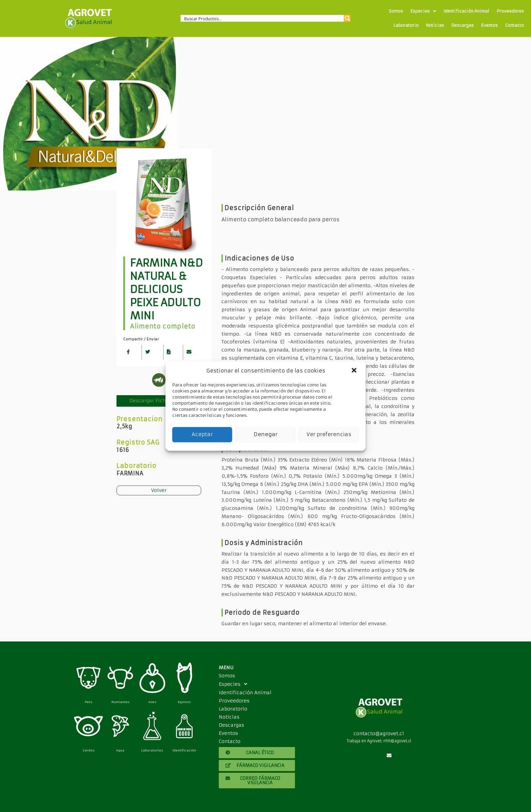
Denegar (265, 434)
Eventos (490, 25)
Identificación (184, 750)
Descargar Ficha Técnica (159, 401)
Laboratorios (152, 750)
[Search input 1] (263, 18)
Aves (152, 702)
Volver (159, 490)
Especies (423, 11)
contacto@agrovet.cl (379, 734)
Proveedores (510, 11)
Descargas (463, 25)
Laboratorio (406, 25)
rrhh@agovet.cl (397, 741)
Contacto (515, 25)
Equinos (184, 702)
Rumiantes (120, 702)
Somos (396, 11)
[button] (355, 371)
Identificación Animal (466, 11)
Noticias (435, 25)
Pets (88, 702)
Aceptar (202, 434)
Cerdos (89, 750)
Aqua (120, 750)
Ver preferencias (329, 434)
